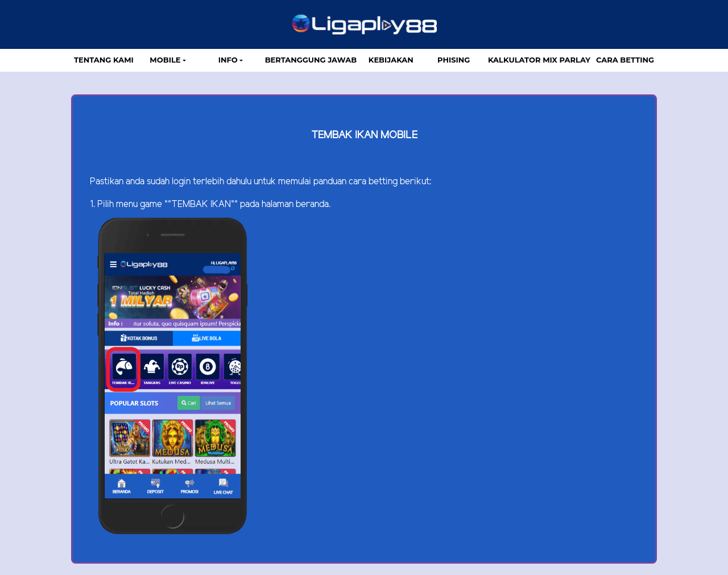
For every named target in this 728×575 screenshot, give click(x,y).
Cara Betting (625, 60)
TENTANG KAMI (104, 60)
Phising (454, 60)
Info (228, 60)
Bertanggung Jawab (311, 60)
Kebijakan (391, 60)
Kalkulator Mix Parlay (539, 60)
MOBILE (165, 60)
